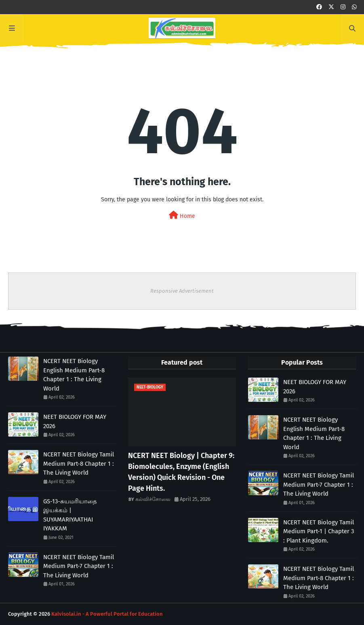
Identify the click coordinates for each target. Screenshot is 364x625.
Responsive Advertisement (182, 291)
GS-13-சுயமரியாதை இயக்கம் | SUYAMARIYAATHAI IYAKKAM (70, 515)
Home (182, 215)
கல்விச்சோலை (153, 499)
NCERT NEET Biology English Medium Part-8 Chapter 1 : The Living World (74, 375)
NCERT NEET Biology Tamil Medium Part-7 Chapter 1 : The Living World (79, 566)
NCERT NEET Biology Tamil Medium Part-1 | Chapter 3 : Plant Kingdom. (319, 531)
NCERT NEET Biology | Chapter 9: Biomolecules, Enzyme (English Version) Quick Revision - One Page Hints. (181, 472)
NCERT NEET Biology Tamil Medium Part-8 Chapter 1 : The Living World (79, 463)
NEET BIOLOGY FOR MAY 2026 (75, 421)
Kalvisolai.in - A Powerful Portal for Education (107, 614)
